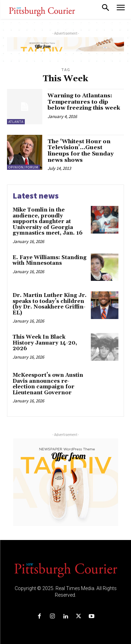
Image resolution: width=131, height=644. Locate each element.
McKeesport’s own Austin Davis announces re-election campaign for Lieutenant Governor (48, 384)
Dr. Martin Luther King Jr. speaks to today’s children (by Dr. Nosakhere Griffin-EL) (50, 304)
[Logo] (66, 569)
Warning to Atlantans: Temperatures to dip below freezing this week (84, 102)
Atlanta (16, 122)
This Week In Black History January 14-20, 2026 (45, 343)
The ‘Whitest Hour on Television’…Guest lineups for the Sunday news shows (81, 151)
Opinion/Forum (23, 167)
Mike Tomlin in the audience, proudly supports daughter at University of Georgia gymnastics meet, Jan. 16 (48, 221)
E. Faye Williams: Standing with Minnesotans (50, 261)
